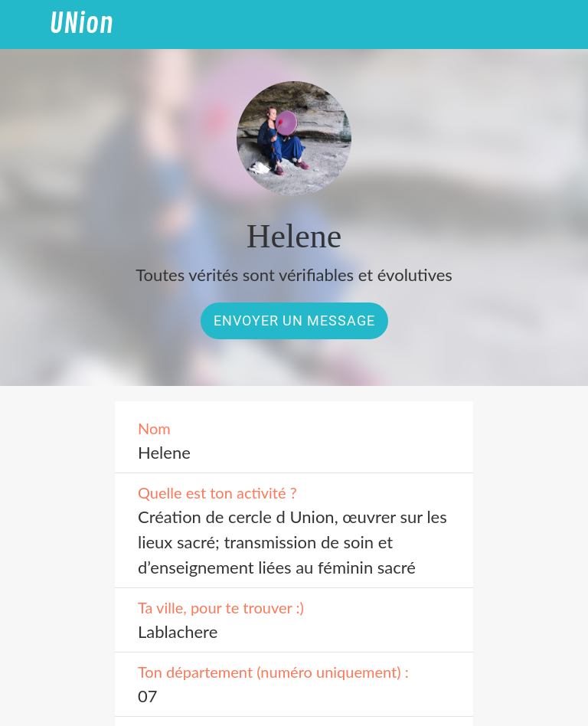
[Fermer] (24, 25)
